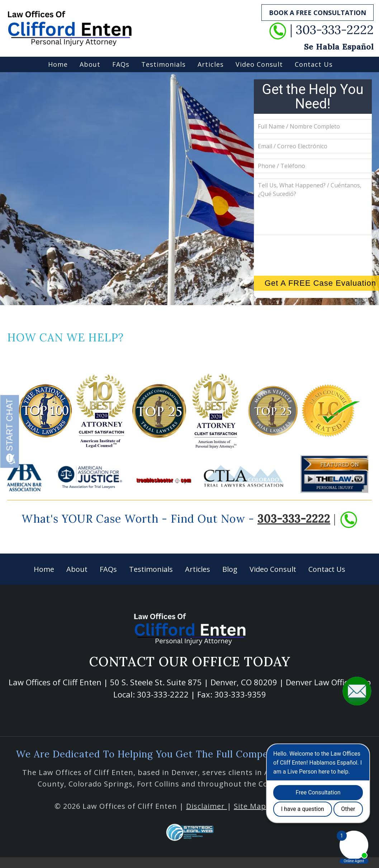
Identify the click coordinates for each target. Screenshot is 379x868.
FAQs (121, 64)
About (90, 64)
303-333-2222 (294, 519)
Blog (230, 569)
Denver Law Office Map (328, 682)
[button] (357, 691)
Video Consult (259, 64)
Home (58, 64)
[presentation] (316, 255)
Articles (211, 64)
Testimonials (164, 64)
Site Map (250, 806)
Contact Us (314, 64)
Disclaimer (207, 806)
